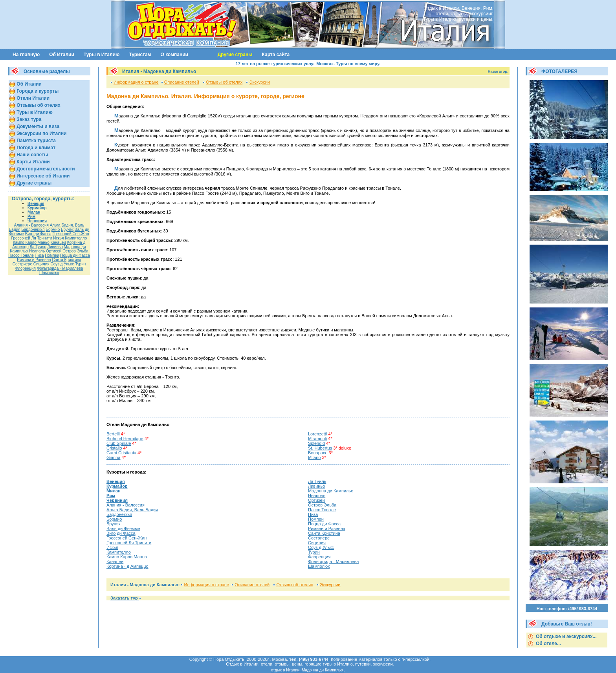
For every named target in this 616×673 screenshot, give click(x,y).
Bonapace (318, 453)
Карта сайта (276, 55)
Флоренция (26, 268)
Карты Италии (33, 162)
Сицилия (41, 264)
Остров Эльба (75, 251)
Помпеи (52, 255)
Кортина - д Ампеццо (127, 566)
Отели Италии (32, 98)
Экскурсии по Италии (41, 134)
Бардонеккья (33, 230)
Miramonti (317, 439)
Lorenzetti (317, 434)
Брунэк (67, 230)
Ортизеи (316, 500)
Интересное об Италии (43, 176)
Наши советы (32, 155)
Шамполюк (49, 273)
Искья (58, 238)
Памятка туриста (36, 141)
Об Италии (62, 55)
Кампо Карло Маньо (31, 242)
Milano (314, 457)
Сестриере (22, 264)
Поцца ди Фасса (75, 255)
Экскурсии (259, 82)
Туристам (140, 55)
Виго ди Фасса (38, 234)
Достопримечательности (45, 169)
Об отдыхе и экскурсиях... (566, 636)
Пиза (39, 255)
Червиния (37, 221)
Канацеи (58, 242)
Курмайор (37, 208)
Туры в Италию (102, 55)
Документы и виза (37, 126)
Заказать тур (125, 598)
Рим (31, 217)
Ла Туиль (38, 247)
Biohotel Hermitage (125, 439)
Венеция (36, 204)
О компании (175, 55)
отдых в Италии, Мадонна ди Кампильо (308, 670)
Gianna (113, 457)
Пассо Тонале (21, 255)
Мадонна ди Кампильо (331, 491)
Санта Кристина (66, 260)
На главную (26, 55)
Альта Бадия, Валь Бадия (132, 510)
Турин (80, 264)
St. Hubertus (320, 448)
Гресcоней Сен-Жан (71, 234)
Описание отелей (182, 82)
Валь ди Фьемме (123, 529)
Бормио (53, 230)
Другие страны (33, 183)
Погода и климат (35, 148)
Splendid (316, 443)
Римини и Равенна (34, 260)
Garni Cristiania (121, 453)
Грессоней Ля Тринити (32, 238)
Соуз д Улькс (62, 264)
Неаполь (37, 251)
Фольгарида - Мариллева (60, 268)
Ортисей (54, 251)
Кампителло (76, 238)
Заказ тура (28, 119)
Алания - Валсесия (31, 225)
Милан (34, 212)
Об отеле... (548, 644)
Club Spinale (119, 443)
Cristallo (114, 448)
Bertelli (113, 434)
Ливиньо (55, 247)
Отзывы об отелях (38, 105)
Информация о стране (136, 82)
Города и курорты (37, 91)
